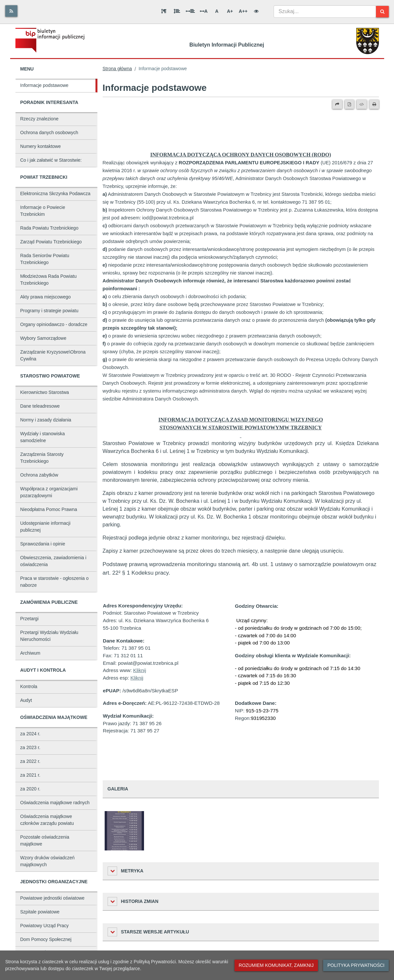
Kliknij (140, 670)
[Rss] (11, 11)
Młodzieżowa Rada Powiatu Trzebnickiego (49, 280)
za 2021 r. (31, 775)
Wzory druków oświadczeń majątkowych (48, 861)
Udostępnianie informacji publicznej (45, 527)
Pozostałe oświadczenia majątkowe (45, 840)
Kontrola (29, 686)
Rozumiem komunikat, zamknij (276, 965)
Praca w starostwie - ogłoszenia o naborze (55, 582)
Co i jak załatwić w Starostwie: (51, 160)
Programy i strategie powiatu (49, 311)
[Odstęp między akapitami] (164, 11)
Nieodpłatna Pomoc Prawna (49, 509)
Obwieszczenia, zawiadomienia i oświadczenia (53, 561)
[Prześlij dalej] (337, 104)
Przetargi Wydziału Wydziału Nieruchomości (49, 636)
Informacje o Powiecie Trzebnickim (43, 211)
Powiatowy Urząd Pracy (45, 926)
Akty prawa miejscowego (46, 297)
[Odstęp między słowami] (190, 11)
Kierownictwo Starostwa (45, 392)
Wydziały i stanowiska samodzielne (43, 437)
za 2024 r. (31, 734)
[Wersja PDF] (349, 104)
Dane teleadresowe (40, 406)
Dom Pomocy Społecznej (46, 939)
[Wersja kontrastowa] (256, 11)
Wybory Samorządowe (43, 338)
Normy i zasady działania (46, 420)
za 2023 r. (31, 747)
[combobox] (325, 11)
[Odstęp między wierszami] (177, 11)
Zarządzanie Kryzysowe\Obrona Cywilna (53, 355)
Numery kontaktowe (41, 146)
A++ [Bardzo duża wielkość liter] (243, 11)
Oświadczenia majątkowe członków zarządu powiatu (47, 820)
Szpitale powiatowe (40, 912)
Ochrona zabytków (39, 475)
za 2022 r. (31, 761)
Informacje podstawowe (44, 85)
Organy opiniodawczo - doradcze (54, 324)
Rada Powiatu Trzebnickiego (49, 228)
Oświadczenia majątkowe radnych (55, 803)
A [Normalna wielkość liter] (217, 11)
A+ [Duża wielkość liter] (230, 11)
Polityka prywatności (356, 965)
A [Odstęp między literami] (204, 11)
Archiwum (30, 653)
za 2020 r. (31, 789)
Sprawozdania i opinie (43, 544)
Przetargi (30, 619)
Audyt (26, 700)
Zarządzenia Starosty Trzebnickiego (42, 458)
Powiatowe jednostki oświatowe (52, 898)
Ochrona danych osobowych (49, 133)
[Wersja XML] (362, 104)
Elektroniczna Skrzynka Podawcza (55, 194)
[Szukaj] (382, 12)
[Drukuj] (374, 104)
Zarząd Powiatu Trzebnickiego (51, 242)
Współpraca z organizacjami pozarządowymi (49, 492)
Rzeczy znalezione (40, 119)
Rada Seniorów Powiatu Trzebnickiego (45, 259)
